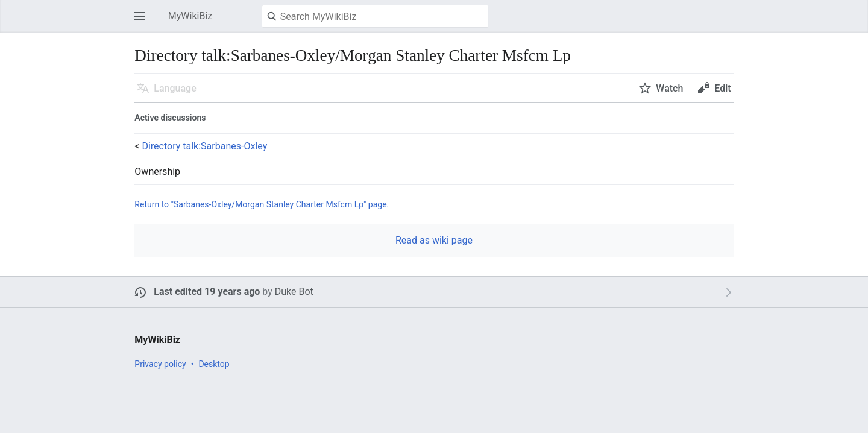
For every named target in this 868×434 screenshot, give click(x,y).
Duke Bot (294, 291)
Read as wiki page (434, 240)
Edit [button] (722, 88)
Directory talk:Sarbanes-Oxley (204, 146)
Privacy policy (160, 364)
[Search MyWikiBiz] (375, 16)
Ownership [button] (157, 172)
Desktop (214, 364)
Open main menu (143, 22)
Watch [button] (669, 88)
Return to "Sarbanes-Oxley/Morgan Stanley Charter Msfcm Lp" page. (262, 204)
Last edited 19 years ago (207, 291)
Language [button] (175, 88)
